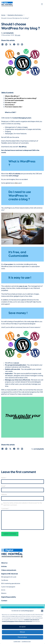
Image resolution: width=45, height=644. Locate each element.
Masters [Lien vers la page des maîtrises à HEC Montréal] (4, 593)
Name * (4, 478)
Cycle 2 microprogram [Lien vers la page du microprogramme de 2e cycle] (8, 587)
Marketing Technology (15, 15)
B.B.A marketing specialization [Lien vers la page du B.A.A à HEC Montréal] (11, 584)
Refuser (22, 632)
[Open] (42, 4)
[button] (42, 611)
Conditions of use (26, 641)
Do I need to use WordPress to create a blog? (21, 98)
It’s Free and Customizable (14, 101)
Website (4, 495)
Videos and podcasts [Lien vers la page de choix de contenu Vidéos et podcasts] (9, 570)
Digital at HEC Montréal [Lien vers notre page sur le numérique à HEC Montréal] (10, 574)
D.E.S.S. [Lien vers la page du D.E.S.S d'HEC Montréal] (3, 590)
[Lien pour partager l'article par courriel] (18, 45)
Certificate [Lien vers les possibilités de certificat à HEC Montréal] (5, 580)
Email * (4, 486)
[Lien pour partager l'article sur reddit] (6, 45)
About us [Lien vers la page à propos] (4, 563)
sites (16, 183)
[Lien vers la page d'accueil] (7, 4)
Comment (5, 509)
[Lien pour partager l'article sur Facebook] (14, 45)
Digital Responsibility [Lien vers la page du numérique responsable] (9, 597)
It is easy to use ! (11, 103)
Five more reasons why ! (14, 107)
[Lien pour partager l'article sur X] (10, 45)
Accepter (22, 627)
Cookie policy (17, 641)
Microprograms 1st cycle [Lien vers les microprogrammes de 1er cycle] (9, 577)
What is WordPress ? (12, 96)
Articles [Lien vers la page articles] (4, 567)
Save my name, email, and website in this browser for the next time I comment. (23, 504)
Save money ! (10, 105)
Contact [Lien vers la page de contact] (4, 601)
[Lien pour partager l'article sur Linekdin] (2, 45)
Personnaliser (22, 637)
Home (3, 15)
